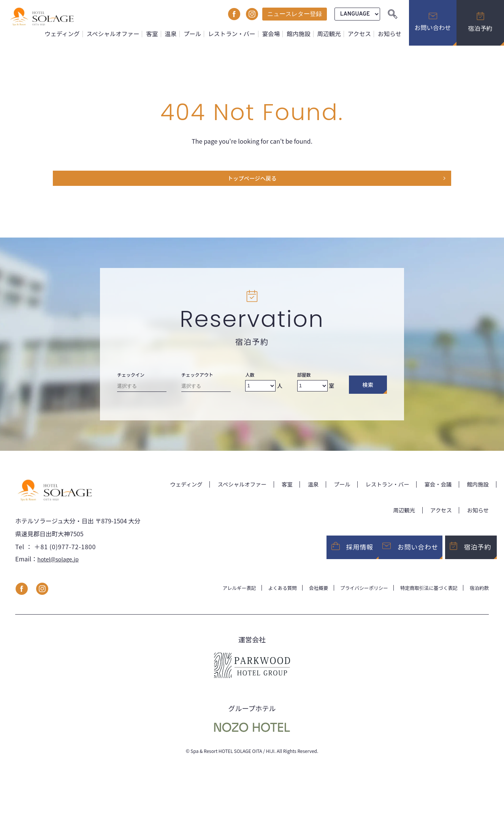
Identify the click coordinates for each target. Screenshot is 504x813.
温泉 (179, 34)
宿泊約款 (478, 596)
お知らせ (390, 34)
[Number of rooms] (312, 389)
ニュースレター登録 (295, 14)
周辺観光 (332, 34)
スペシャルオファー (124, 34)
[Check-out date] (206, 391)
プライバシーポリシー (353, 596)
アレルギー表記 (218, 596)
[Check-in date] (142, 391)
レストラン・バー (238, 34)
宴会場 (276, 34)
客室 (162, 34)
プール (200, 34)
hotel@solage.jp (60, 567)
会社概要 (303, 596)
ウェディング (75, 34)
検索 (368, 388)
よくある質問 (265, 596)
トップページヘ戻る (252, 180)
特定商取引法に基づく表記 (423, 596)
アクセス (361, 34)
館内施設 (302, 34)
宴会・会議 (474, 487)
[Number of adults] (260, 389)
